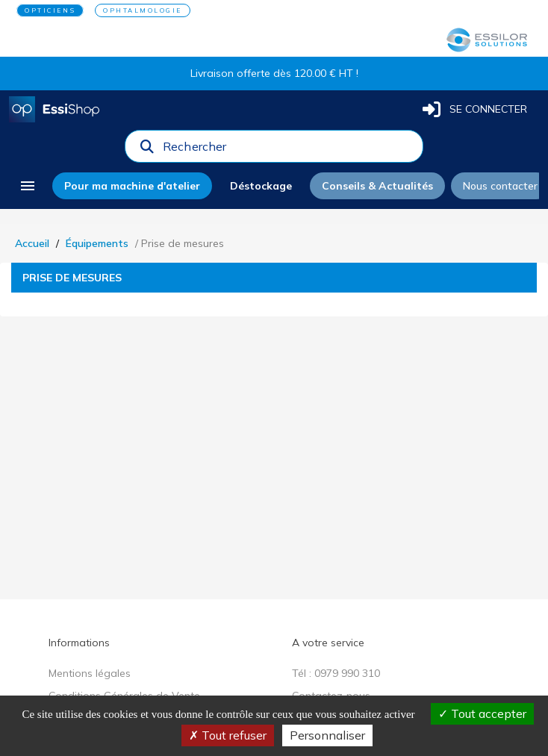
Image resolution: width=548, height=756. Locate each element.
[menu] (28, 186)
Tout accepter (482, 713)
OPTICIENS (50, 10)
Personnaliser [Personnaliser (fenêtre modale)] (327, 735)
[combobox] (288, 150)
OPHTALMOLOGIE (143, 10)
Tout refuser (228, 735)
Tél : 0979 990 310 (336, 673)
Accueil (32, 243)
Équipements (97, 243)
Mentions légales (90, 673)
